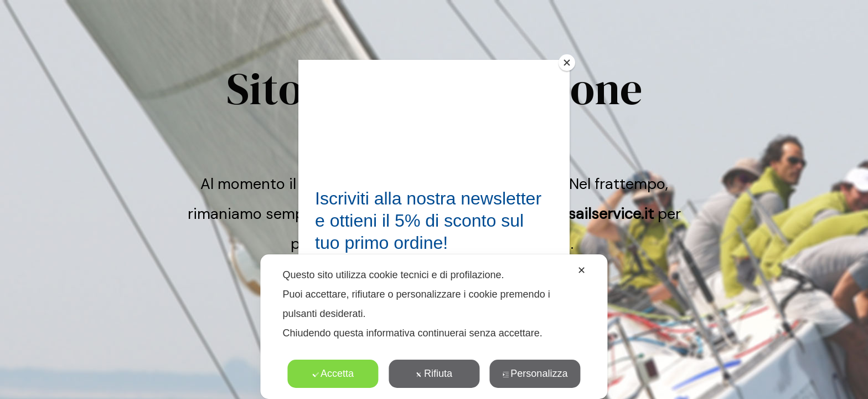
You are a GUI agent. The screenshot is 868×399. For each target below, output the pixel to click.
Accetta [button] (333, 374)
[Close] (567, 63)
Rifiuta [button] (434, 374)
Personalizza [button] (535, 374)
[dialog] (434, 327)
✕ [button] (582, 270)
